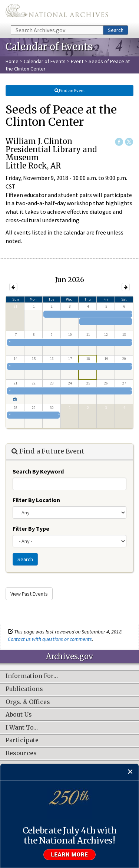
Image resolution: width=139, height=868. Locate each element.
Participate (22, 740)
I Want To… (22, 728)
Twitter (129, 142)
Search (116, 30)
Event (77, 61)
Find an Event (70, 90)
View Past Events (29, 594)
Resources (21, 753)
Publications (24, 689)
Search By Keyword (38, 471)
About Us (19, 715)
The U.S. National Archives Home (57, 12)
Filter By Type (31, 528)
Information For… (32, 676)
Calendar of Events (45, 61)
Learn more (70, 855)
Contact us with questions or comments (50, 639)
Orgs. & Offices (28, 702)
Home (12, 61)
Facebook (119, 142)
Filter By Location (36, 500)
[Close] (130, 772)
